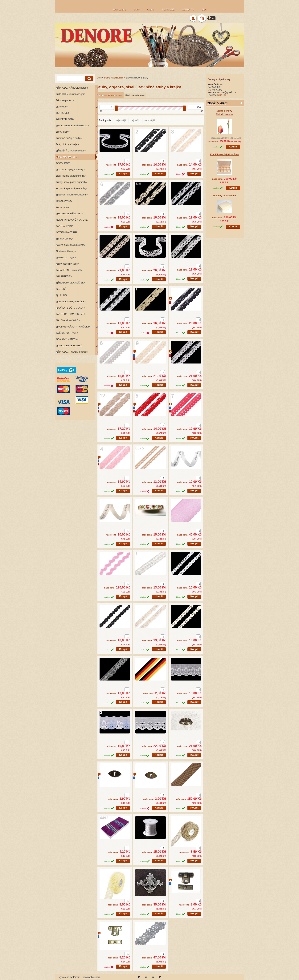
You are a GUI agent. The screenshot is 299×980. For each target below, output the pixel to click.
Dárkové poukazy (65, 100)
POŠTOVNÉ (168, 10)
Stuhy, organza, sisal (114, 78)
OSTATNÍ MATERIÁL (67, 232)
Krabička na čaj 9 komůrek (224, 155)
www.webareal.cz (92, 977)
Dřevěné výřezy (64, 201)
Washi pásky (63, 207)
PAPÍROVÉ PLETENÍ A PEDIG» (72, 126)
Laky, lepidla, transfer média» (71, 176)
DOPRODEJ (62, 113)
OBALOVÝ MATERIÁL (68, 339)
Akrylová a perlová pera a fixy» (72, 188)
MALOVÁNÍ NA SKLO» (68, 320)
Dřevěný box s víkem (224, 196)
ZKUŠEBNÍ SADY (65, 119)
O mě (137, 10)
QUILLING (61, 295)
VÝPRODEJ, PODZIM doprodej (72, 352)
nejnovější (150, 120)
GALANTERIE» (64, 276)
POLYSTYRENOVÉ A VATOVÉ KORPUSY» (71, 221)
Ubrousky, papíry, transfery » (71, 170)
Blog (204, 10)
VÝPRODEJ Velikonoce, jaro (71, 94)
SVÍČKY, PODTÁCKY (67, 333)
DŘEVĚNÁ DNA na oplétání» (71, 151)
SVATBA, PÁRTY (65, 226)
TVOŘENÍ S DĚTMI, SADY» (70, 308)
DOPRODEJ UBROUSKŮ (69, 346)
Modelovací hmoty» (66, 251)
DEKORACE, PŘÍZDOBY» (70, 214)
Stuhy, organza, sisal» (67, 157)
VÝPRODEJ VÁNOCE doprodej (72, 88)
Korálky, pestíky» (65, 239)
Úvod (99, 78)
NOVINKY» (62, 107)
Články (151, 10)
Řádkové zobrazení (135, 95)
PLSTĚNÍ (61, 289)
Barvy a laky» (63, 132)
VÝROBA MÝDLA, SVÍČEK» (70, 283)
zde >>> (223, 95)
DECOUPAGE (63, 163)
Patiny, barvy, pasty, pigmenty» (72, 182)
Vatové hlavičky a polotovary (70, 245)
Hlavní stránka (119, 10)
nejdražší (135, 120)
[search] (89, 79)
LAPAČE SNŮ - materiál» (69, 270)
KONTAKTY (188, 10)
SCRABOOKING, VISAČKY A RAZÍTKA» (71, 302)
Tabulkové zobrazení (110, 95)
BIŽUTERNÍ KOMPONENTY (71, 314)
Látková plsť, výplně (66, 258)
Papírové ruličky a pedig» (69, 138)
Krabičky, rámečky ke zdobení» (72, 195)
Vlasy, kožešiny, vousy (67, 264)
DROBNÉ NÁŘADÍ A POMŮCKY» (73, 327)
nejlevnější (121, 120)
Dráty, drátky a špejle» (67, 144)
